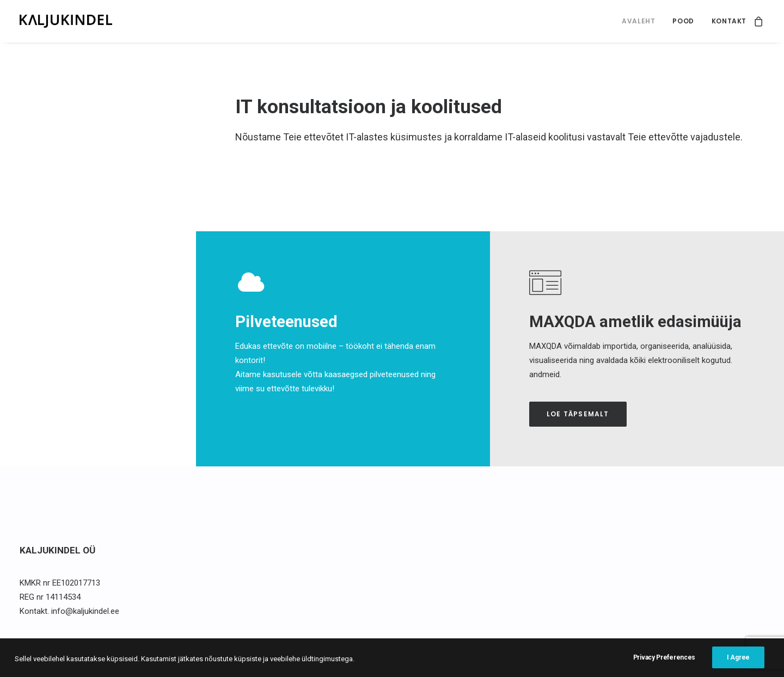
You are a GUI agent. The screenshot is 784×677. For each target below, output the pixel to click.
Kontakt (729, 21)
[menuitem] (638, 21)
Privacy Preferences (664, 667)
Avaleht (638, 21)
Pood (683, 21)
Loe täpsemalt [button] (578, 414)
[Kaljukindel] (66, 21)
